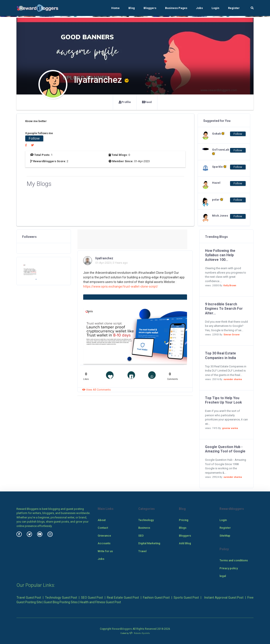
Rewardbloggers (122, 629)
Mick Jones (220, 216)
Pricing (184, 520)
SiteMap (225, 536)
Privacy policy (229, 568)
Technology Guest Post (61, 598)
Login (215, 8)
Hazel (216, 183)
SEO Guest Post (92, 598)
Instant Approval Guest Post (224, 598)
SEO (141, 536)
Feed (147, 102)
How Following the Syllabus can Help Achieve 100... (220, 255)
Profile (125, 102)
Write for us (105, 551)
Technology (146, 520)
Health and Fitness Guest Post (100, 602)
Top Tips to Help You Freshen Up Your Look (223, 400)
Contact (103, 528)
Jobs (199, 8)
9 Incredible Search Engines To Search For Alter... (224, 309)
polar (218, 199)
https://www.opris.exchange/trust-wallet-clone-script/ (121, 286)
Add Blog (185, 543)
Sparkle (219, 167)
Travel (142, 551)
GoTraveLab (221, 152)
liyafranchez (104, 258)
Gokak (218, 133)
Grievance (104, 536)
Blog (132, 8)
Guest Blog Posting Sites (61, 602)
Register (234, 8)
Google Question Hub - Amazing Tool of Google (225, 449)
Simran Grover (232, 335)
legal (223, 576)
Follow (34, 138)
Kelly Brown (230, 286)
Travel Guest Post (29, 598)
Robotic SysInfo (139, 633)
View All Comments (96, 390)
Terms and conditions (234, 560)
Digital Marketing (149, 543)
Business (144, 528)
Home (115, 8)
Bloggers (150, 8)
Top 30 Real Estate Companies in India (220, 356)
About (102, 520)
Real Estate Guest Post (123, 598)
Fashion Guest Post (156, 598)
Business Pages (176, 8)
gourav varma (230, 428)
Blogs (183, 528)
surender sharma (233, 379)
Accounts (104, 543)
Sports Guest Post (186, 598)
